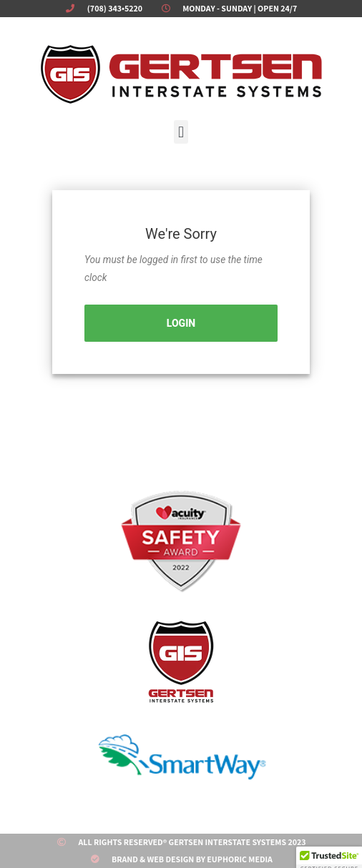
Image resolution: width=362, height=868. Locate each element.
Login (181, 323)
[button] (181, 132)
